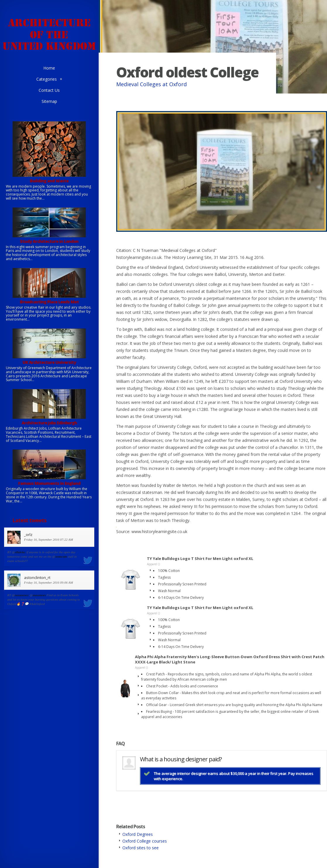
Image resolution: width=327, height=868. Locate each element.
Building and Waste (49, 181)
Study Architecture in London (49, 241)
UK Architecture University (49, 362)
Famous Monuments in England (49, 483)
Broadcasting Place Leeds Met (49, 302)
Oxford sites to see (141, 848)
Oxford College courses (145, 841)
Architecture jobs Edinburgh (49, 423)
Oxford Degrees (138, 834)
